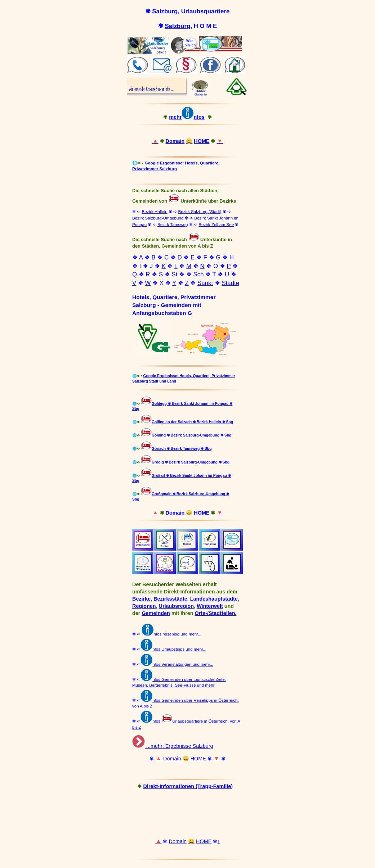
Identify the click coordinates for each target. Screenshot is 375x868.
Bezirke (141, 599)
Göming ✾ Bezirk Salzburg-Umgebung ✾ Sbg (191, 435)
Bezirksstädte (170, 599)
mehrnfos (187, 117)
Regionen (144, 606)
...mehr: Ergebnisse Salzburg (179, 746)
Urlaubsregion (177, 606)
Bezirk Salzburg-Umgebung (158, 218)
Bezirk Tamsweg (173, 224)
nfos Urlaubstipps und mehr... (179, 649)
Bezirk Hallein (154, 211)
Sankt (205, 283)
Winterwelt (210, 606)
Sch (199, 274)
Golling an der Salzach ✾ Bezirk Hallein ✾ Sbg (192, 422)
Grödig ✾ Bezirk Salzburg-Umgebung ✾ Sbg (191, 462)
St (175, 274)
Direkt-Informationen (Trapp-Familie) (188, 786)
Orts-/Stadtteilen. (216, 613)
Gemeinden (156, 613)
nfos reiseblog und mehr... (171, 634)
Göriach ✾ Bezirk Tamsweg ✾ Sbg (182, 449)
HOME (202, 141)
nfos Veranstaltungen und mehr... (183, 664)
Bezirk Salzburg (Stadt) (200, 211)
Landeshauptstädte (214, 599)
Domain (175, 141)
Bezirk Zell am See (216, 224)
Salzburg (165, 11)
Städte (230, 283)
